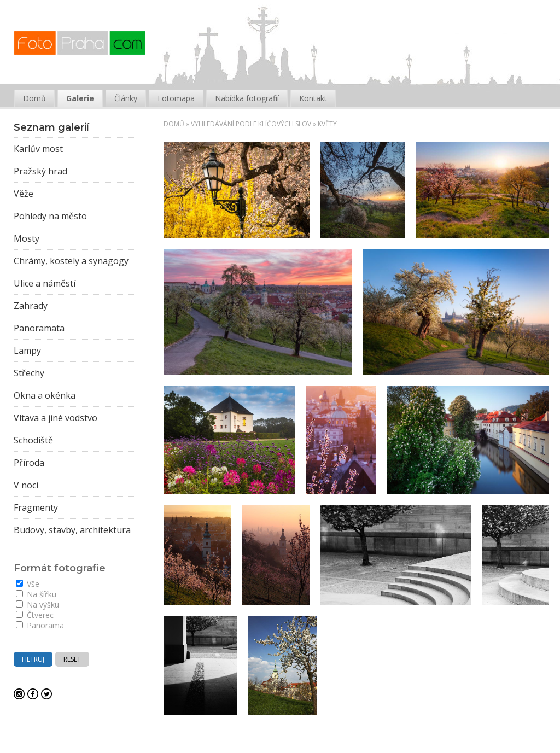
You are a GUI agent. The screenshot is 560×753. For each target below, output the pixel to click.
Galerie (80, 98)
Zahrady (31, 306)
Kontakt (313, 98)
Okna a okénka (45, 395)
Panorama (40, 625)
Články (126, 98)
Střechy (29, 373)
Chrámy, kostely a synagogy (71, 261)
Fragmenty (36, 507)
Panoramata (39, 328)
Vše (28, 584)
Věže (24, 194)
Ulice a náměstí (45, 283)
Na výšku (37, 605)
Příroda (29, 463)
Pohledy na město (50, 216)
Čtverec (35, 615)
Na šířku (36, 594)
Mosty (27, 238)
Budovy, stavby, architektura (72, 530)
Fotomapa (176, 98)
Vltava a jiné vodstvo (56, 418)
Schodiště (33, 440)
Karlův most (38, 149)
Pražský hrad (40, 171)
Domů (174, 124)
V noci (26, 485)
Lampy (27, 351)
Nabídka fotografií (247, 98)
